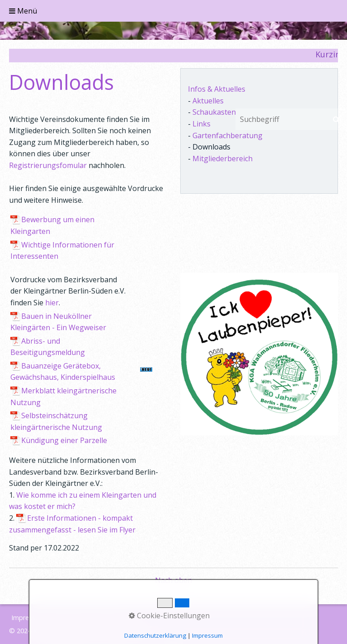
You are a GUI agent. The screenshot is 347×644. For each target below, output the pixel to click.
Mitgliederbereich (223, 159)
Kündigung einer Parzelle (64, 440)
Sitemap (108, 618)
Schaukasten (214, 112)
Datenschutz (70, 618)
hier (52, 303)
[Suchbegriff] (280, 119)
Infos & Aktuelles (217, 89)
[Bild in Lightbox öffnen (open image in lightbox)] (259, 354)
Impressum (28, 618)
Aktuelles (208, 101)
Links (202, 124)
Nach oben (173, 580)
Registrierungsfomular (48, 165)
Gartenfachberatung (227, 135)
